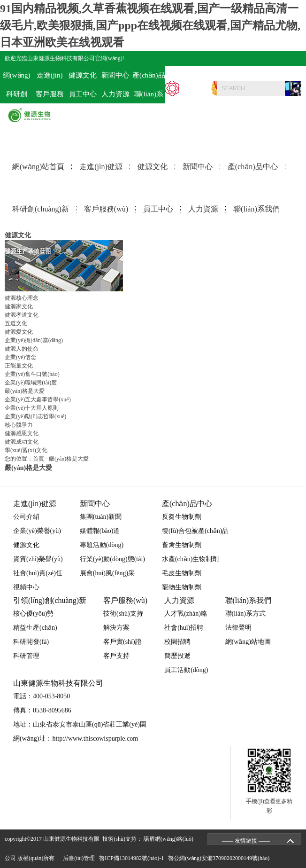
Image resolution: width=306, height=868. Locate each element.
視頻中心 (26, 587)
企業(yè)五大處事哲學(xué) (38, 399)
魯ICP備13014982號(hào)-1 (133, 858)
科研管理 (26, 656)
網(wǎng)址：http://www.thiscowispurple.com (76, 739)
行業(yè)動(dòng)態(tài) (112, 559)
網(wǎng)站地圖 (248, 642)
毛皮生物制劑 (182, 573)
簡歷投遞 (177, 656)
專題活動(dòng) (102, 545)
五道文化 (16, 323)
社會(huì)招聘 (184, 628)
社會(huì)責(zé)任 (38, 573)
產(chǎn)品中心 (253, 167)
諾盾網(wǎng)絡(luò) (168, 839)
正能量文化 (19, 366)
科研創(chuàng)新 (41, 209)
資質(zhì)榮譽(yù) (38, 559)
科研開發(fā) (31, 642)
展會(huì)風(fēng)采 (107, 573)
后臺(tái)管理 (80, 858)
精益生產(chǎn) (35, 628)
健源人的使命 (22, 349)
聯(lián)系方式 (245, 614)
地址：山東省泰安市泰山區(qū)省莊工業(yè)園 (80, 724)
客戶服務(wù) (106, 209)
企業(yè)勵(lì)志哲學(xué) (35, 416)
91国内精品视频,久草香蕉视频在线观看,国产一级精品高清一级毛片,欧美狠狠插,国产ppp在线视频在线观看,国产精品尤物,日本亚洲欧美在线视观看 (150, 25)
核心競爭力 (19, 425)
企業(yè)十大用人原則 (32, 408)
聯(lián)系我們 (256, 209)
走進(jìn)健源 (101, 167)
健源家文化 (19, 306)
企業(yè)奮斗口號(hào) (32, 374)
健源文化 (153, 167)
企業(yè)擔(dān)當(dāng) (34, 340)
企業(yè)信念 (20, 357)
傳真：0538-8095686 (42, 710)
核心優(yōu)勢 (33, 614)
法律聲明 (238, 628)
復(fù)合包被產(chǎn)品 (195, 531)
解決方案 (116, 628)
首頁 (38, 459)
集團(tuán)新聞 (101, 517)
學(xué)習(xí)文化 (26, 450)
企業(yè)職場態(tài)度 (31, 383)
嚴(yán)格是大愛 (25, 391)
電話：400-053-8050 (273, 73)
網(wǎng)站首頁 (38, 167)
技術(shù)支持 (123, 614)
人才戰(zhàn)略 (186, 614)
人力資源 (115, 94)
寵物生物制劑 (182, 587)
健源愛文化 (19, 332)
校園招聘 (177, 642)
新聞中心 (198, 167)
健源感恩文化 (22, 433)
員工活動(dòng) (186, 670)
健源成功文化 (22, 442)
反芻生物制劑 (182, 517)
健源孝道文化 (22, 315)
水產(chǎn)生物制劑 (191, 559)
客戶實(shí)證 (122, 642)
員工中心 (83, 94)
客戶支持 (116, 656)
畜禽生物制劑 (182, 545)
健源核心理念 (22, 298)
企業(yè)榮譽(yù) (37, 531)
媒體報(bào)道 (100, 531)
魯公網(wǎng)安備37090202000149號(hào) (220, 858)
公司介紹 (26, 517)
